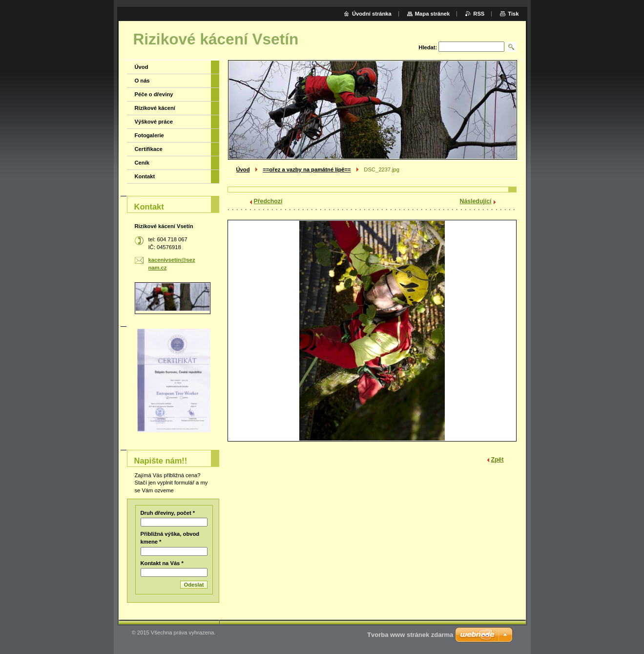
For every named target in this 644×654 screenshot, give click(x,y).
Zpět (498, 460)
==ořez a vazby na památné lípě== (307, 169)
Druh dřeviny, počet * (168, 513)
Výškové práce (154, 122)
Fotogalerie (149, 135)
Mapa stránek (433, 14)
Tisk (513, 14)
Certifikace (149, 149)
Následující (476, 201)
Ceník (142, 163)
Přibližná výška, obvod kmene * (170, 538)
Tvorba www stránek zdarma (410, 635)
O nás (142, 81)
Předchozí (268, 201)
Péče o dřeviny (154, 94)
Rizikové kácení (155, 108)
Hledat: (428, 47)
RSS (479, 14)
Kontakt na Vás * (162, 563)
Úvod (243, 169)
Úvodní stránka (372, 14)
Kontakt (145, 176)
